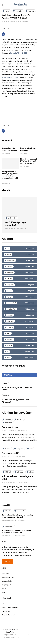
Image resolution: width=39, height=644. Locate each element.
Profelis (14, 629)
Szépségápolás (7, 585)
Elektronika (5, 574)
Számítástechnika (8, 577)
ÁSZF (4, 604)
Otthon (4, 589)
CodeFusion (10, 632)
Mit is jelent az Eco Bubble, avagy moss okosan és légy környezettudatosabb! (10, 176)
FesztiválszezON (11, 453)
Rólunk (7, 561)
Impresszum (6, 611)
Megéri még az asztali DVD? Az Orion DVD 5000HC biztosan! (29, 161)
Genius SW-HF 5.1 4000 (18, 53)
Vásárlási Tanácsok (8, 615)
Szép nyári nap (10, 427)
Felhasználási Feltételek (10, 607)
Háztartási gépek (7, 581)
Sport (3, 592)
